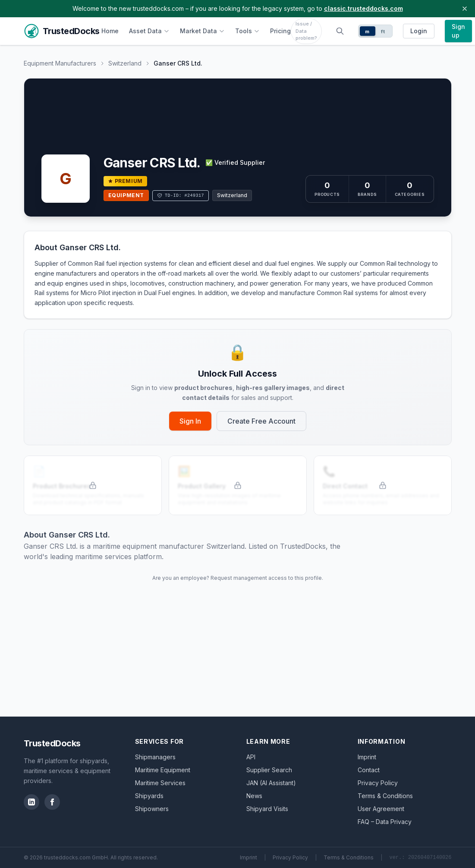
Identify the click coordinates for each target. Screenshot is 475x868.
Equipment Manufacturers (60, 63)
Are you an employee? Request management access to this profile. (238, 578)
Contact (369, 770)
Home (110, 31)
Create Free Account (261, 421)
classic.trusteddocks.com (363, 8)
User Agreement (381, 809)
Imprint (367, 757)
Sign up (458, 31)
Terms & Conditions (385, 796)
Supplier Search (269, 770)
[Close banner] (465, 9)
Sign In (190, 421)
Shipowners (152, 809)
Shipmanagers (155, 757)
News (254, 796)
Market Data (202, 31)
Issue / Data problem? (306, 31)
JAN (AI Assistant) (271, 783)
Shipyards (149, 796)
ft (383, 31)
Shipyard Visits (267, 809)
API (251, 757)
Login (419, 31)
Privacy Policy (378, 783)
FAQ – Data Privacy (385, 822)
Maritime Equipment (163, 770)
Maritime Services (160, 783)
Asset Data (149, 31)
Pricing (280, 31)
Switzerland (125, 63)
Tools (247, 31)
